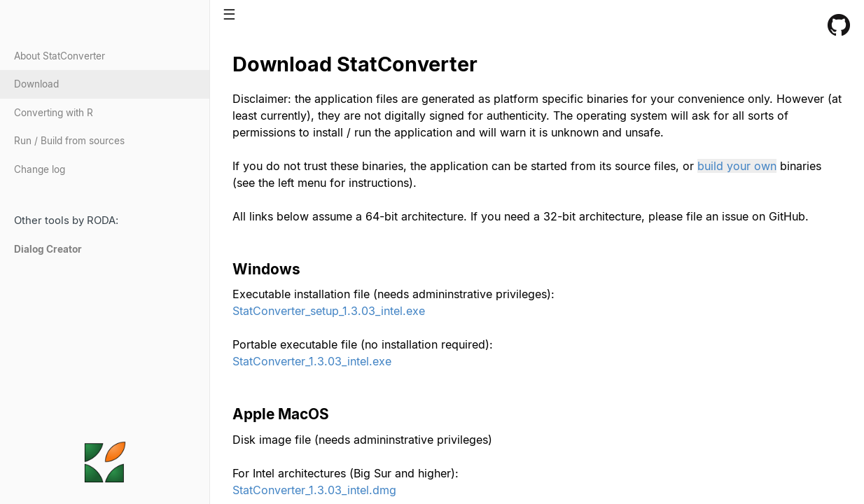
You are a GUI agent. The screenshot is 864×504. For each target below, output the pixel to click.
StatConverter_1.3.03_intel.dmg (314, 490)
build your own (737, 166)
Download (36, 84)
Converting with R (54, 113)
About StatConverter (60, 56)
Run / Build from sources (69, 141)
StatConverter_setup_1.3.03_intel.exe (329, 311)
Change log (40, 169)
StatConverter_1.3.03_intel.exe (312, 361)
